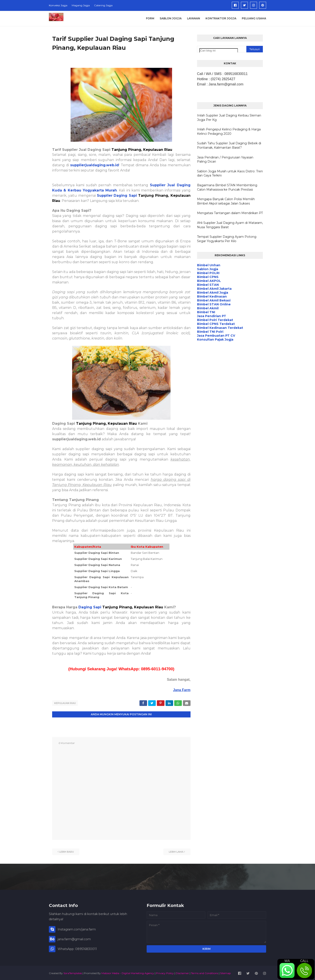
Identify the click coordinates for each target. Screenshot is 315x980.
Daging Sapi (90, 607)
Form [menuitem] (150, 18)
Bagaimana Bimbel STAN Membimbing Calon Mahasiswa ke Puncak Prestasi (227, 187)
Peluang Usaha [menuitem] (254, 18)
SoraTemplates (73, 972)
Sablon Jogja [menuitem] (171, 18)
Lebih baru (67, 851)
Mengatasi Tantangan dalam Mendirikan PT (230, 213)
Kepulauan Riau (65, 703)
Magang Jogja (81, 5)
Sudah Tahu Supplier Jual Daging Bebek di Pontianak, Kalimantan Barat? (229, 145)
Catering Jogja (103, 5)
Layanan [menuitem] (194, 18)
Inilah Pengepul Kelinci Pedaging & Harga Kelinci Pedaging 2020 (229, 131)
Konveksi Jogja (58, 5)
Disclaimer (182, 972)
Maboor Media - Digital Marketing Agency (128, 972)
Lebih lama (176, 851)
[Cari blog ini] (219, 51)
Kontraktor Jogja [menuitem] (221, 18)
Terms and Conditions (205, 972)
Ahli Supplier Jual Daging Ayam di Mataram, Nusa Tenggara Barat (230, 225)
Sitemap (225, 972)
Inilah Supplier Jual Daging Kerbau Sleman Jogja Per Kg (229, 118)
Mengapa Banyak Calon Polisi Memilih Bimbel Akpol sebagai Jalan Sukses (226, 201)
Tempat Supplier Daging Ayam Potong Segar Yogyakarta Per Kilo (227, 239)
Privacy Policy (165, 972)
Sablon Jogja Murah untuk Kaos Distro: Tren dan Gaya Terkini (230, 173)
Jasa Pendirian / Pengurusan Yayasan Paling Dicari (225, 160)
